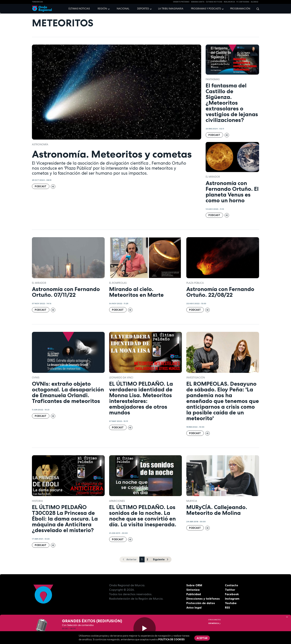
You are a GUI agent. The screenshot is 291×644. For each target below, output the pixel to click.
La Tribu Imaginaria (171, 9)
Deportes (143, 9)
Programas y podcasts (206, 9)
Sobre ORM (194, 585)
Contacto (232, 585)
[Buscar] (257, 9)
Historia (37, 501)
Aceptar (202, 638)
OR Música (214, 623)
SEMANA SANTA (198, 2)
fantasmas (213, 79)
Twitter (230, 590)
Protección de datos (201, 603)
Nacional (123, 9)
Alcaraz (255, 2)
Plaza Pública (195, 283)
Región (102, 9)
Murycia (192, 501)
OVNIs (36, 378)
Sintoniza (193, 590)
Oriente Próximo (181, 2)
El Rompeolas (118, 283)
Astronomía (40, 144)
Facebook (232, 594)
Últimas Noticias (214, 2)
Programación (240, 9)
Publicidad (194, 594)
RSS (228, 607)
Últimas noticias (79, 9)
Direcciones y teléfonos (203, 599)
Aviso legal (194, 607)
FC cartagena (243, 2)
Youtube (231, 603)
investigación (196, 378)
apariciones (117, 501)
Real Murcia (229, 2)
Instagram (232, 599)
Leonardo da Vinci (121, 378)
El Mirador (213, 177)
